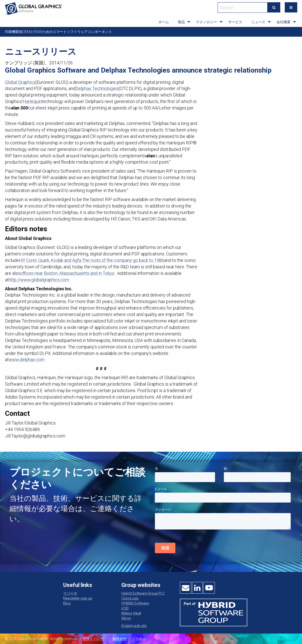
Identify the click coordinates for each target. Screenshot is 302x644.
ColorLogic (130, 598)
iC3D (125, 608)
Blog (67, 603)
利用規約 (120, 639)
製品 (181, 22)
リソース (70, 593)
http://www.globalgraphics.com (39, 280)
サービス (235, 22)
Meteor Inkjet (131, 613)
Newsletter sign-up (78, 598)
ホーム (164, 22)
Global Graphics (20, 82)
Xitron (126, 618)
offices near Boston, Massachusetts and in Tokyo (67, 273)
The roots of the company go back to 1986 (123, 260)
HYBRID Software (135, 603)
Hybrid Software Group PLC (143, 593)
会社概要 (284, 22)
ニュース (258, 22)
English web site (134, 626)
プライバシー (93, 639)
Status (141, 639)
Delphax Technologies (97, 88)
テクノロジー (207, 22)
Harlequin (32, 101)
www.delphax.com (27, 360)
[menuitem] (164, 22)
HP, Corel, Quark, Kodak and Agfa (50, 260)
